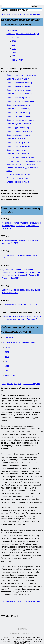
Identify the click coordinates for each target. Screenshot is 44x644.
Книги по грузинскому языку (19, 90)
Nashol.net (10, 637)
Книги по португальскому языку (20, 120)
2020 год (5, 236)
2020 (14, 41)
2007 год (5, 265)
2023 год (16, 37)
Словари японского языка (18, 182)
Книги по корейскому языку (18, 109)
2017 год (5, 251)
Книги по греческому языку (18, 86)
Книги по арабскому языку (18, 79)
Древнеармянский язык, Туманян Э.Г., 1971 (21, 304)
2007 (14, 49)
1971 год (5, 300)
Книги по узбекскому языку (18, 135)
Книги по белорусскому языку (19, 83)
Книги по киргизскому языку (19, 105)
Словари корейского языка (18, 174)
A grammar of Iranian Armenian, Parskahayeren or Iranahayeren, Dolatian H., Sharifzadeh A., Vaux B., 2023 (22, 226)
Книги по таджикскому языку (19, 124)
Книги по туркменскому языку (19, 131)
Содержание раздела (11, 14)
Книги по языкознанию (16, 150)
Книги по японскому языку (18, 154)
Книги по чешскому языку (18, 143)
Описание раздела (32, 14)
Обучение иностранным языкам (20, 158)
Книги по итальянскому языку (19, 94)
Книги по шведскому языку (18, 146)
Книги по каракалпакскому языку (21, 101)
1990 (14, 52)
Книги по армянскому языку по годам (23, 34)
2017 (14, 45)
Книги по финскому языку (18, 139)
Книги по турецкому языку (18, 128)
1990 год (5, 286)
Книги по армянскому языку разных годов (21, 312)
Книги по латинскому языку (18, 113)
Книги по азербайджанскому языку (22, 75)
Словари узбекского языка (18, 178)
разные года (18, 60)
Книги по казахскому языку (18, 98)
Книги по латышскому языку (19, 116)
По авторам (12, 30)
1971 (14, 56)
